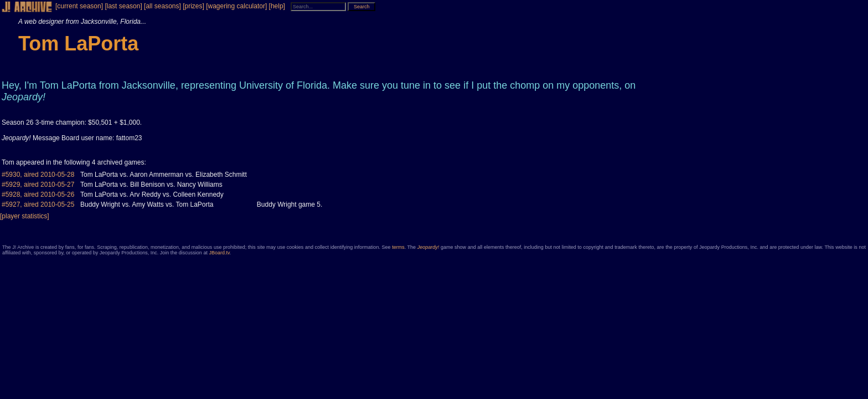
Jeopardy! (428, 247)
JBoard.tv (219, 253)
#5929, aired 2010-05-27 (38, 185)
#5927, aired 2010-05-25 (38, 204)
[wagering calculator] (236, 6)
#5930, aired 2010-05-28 (38, 175)
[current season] (79, 6)
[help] (277, 6)
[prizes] (193, 6)
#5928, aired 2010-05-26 (38, 195)
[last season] (123, 6)
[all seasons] (162, 6)
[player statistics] (25, 216)
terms (398, 247)
